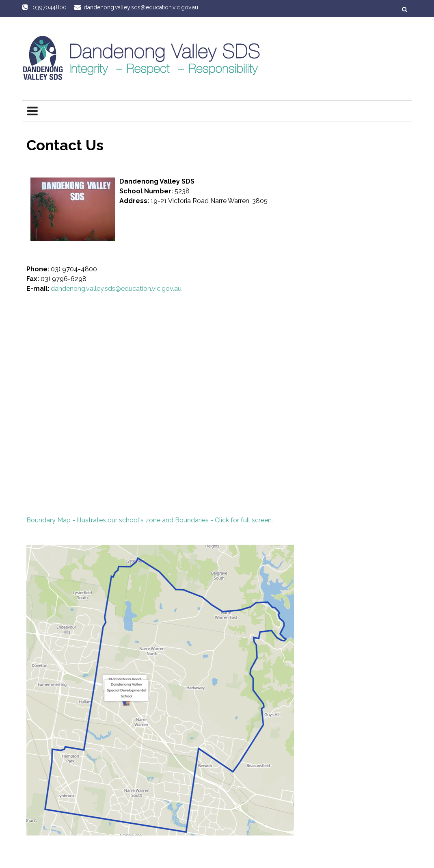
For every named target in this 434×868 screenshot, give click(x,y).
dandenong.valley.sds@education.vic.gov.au (116, 289)
